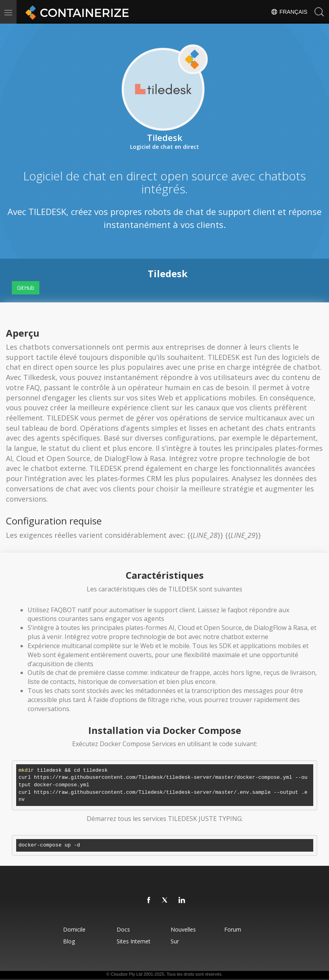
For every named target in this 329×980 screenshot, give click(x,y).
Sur (175, 941)
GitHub (26, 288)
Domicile (74, 929)
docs (123, 929)
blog (69, 941)
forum (233, 929)
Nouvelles (183, 929)
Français (289, 12)
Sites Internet (134, 941)
